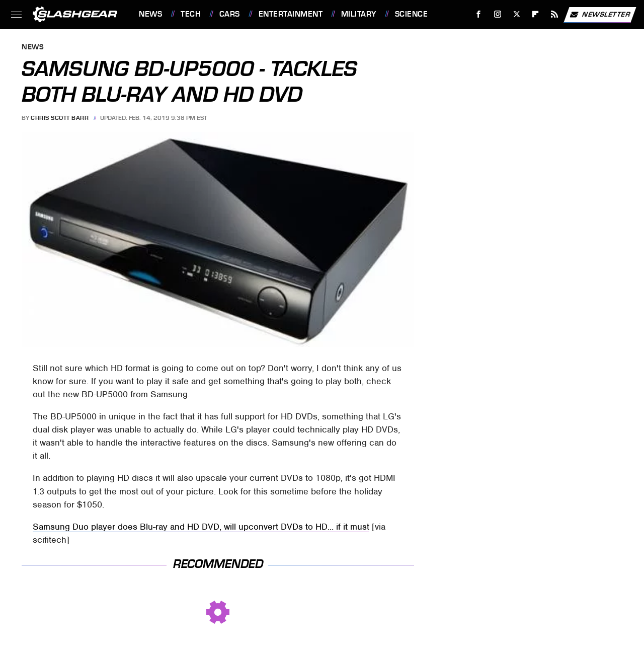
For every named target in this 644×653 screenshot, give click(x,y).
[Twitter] (516, 14)
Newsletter (600, 15)
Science (412, 14)
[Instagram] (498, 14)
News (150, 14)
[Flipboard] (536, 14)
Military (359, 14)
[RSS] (555, 14)
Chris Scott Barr (60, 118)
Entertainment (291, 14)
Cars (230, 14)
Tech (191, 14)
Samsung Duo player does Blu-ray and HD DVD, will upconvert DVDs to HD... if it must (201, 527)
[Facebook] (479, 14)
